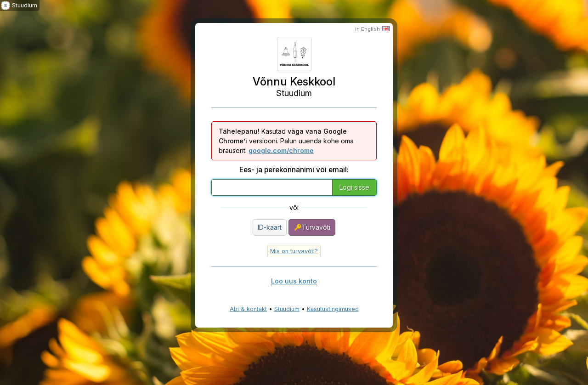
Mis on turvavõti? (294, 251)
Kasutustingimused (333, 309)
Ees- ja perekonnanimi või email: (294, 170)
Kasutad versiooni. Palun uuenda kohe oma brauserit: (286, 141)
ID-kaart (270, 227)
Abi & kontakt (248, 309)
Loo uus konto (294, 281)
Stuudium (287, 309)
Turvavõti (312, 227)
